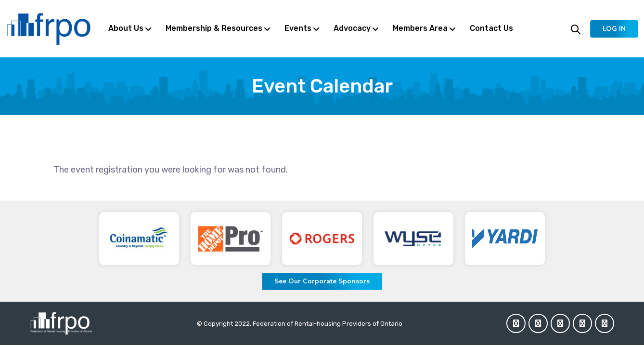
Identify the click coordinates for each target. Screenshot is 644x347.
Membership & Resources (214, 28)
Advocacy (352, 28)
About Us (126, 28)
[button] (614, 29)
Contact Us (491, 28)
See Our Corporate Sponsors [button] (322, 281)
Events (298, 28)
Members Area (420, 28)
